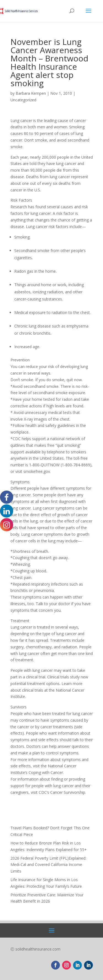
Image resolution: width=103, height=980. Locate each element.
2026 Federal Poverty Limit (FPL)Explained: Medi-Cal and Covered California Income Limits (48, 865)
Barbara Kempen (31, 93)
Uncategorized (23, 100)
